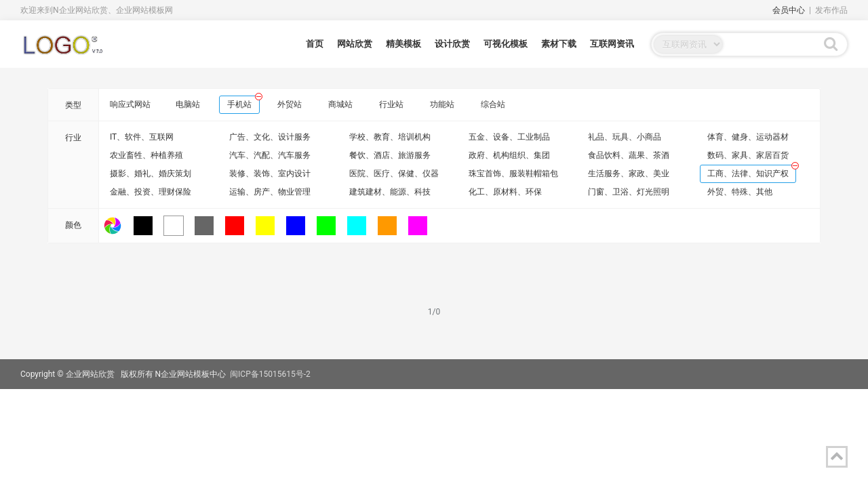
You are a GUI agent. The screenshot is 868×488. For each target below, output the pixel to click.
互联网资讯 (612, 44)
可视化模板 (506, 44)
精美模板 (403, 44)
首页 (315, 44)
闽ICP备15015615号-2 (270, 374)
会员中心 (789, 10)
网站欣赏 (355, 44)
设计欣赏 (452, 44)
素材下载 (559, 44)
